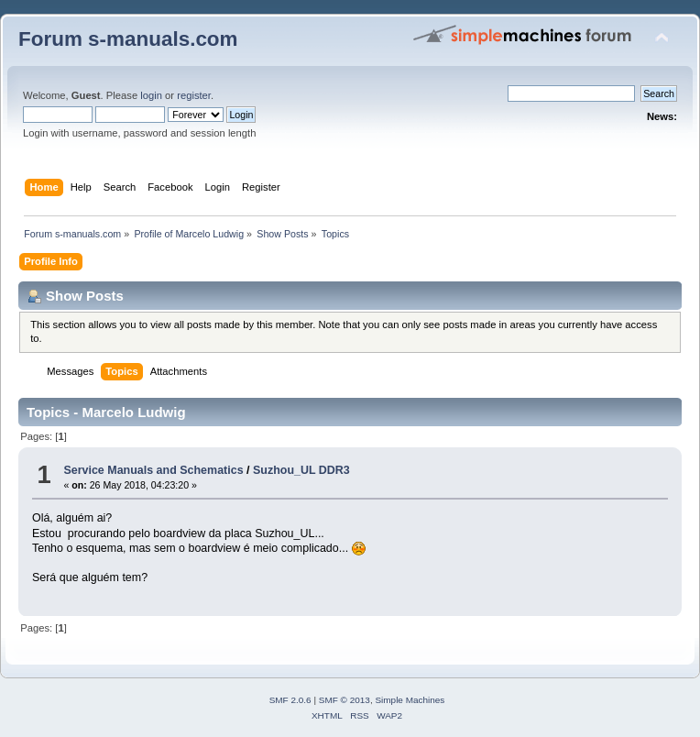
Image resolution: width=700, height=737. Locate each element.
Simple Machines (410, 700)
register (194, 95)
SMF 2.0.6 (290, 700)
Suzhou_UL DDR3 (301, 470)
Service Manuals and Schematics (153, 470)
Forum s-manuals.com (128, 39)
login (151, 95)
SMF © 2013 (345, 700)
